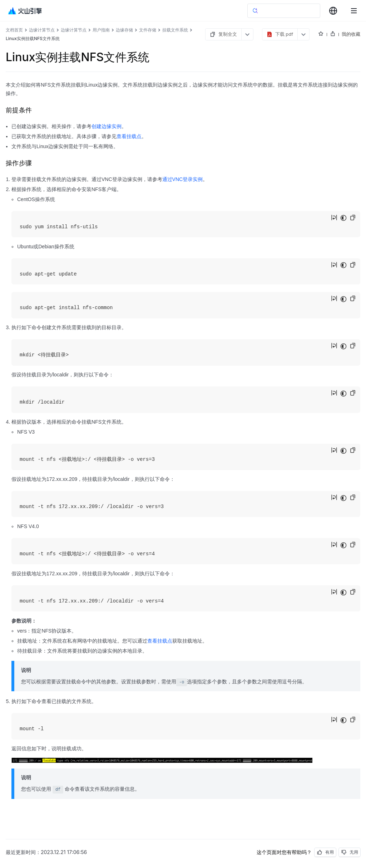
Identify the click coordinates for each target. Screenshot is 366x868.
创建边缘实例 (107, 126)
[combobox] (333, 11)
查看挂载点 (129, 136)
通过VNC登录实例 (183, 179)
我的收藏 (351, 34)
